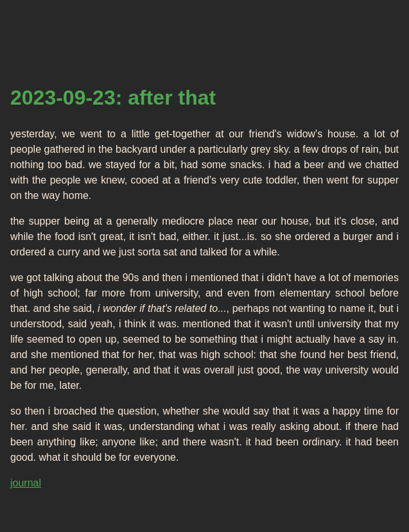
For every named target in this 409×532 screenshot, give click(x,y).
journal (26, 483)
